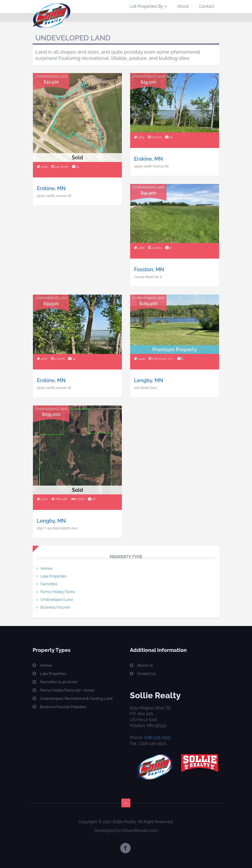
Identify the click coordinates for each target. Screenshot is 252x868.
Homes (46, 568)
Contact (207, 6)
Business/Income (55, 607)
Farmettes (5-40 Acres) (59, 682)
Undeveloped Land (57, 600)
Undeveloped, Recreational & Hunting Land (76, 699)
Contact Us (146, 674)
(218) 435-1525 (157, 738)
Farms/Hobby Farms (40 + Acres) (67, 690)
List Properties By (148, 6)
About (183, 6)
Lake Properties (54, 576)
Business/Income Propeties (63, 707)
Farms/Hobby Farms (58, 592)
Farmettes (49, 584)
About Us (145, 665)
